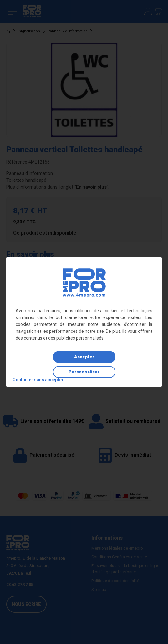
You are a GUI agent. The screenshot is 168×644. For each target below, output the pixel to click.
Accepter (84, 357)
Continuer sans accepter (38, 380)
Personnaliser (84, 372)
